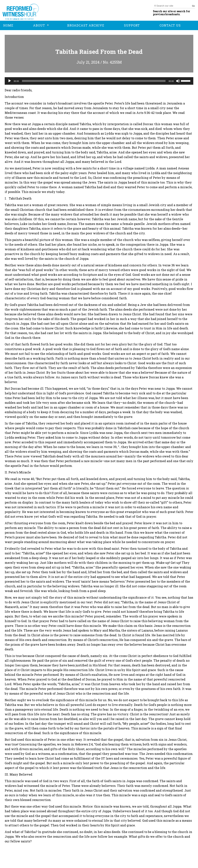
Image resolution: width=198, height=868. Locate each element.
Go (193, 6)
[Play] (10, 81)
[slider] (94, 81)
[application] (99, 81)
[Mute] (178, 81)
